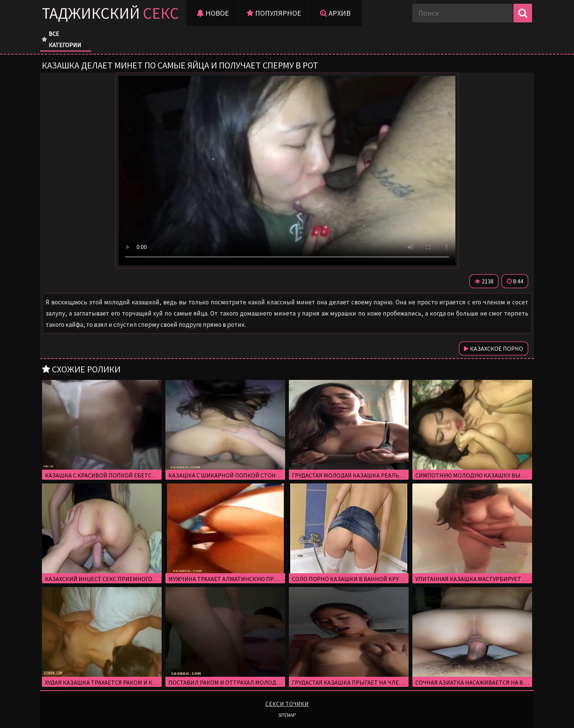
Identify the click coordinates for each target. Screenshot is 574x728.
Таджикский (110, 13)
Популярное (274, 13)
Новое (213, 13)
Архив (335, 13)
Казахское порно (494, 348)
